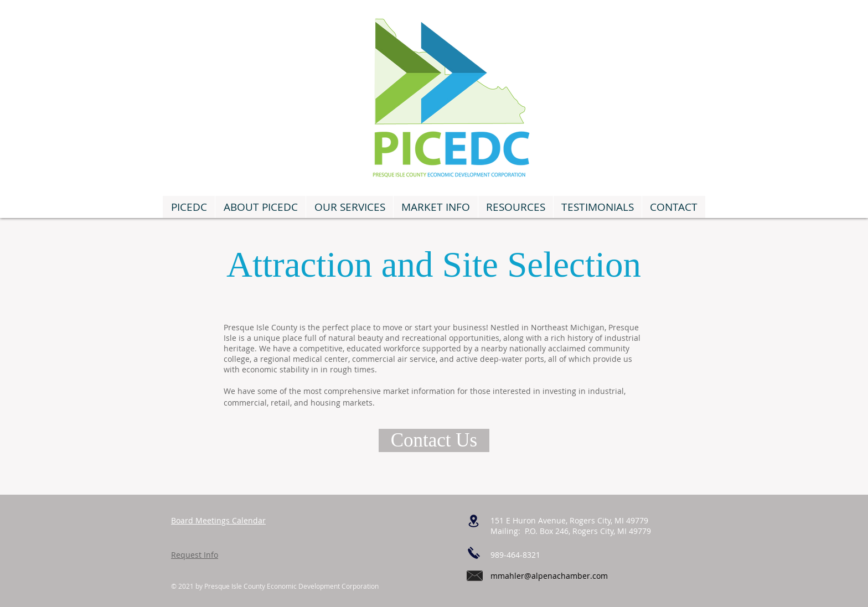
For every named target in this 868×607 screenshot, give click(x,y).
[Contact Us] (434, 440)
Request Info (195, 555)
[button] (349, 207)
